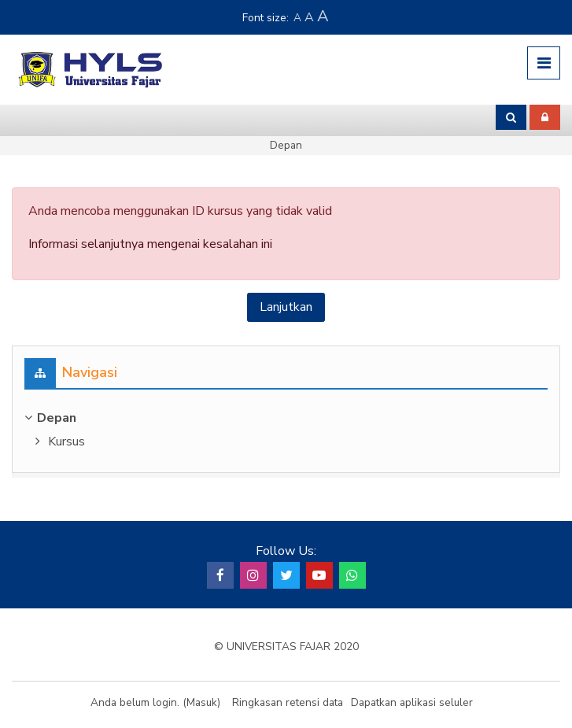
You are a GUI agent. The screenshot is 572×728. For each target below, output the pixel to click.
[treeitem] (286, 418)
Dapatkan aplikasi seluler (412, 702)
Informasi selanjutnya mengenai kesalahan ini (150, 244)
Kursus (66, 442)
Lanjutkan (286, 307)
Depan (286, 145)
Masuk (202, 702)
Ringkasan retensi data (288, 702)
